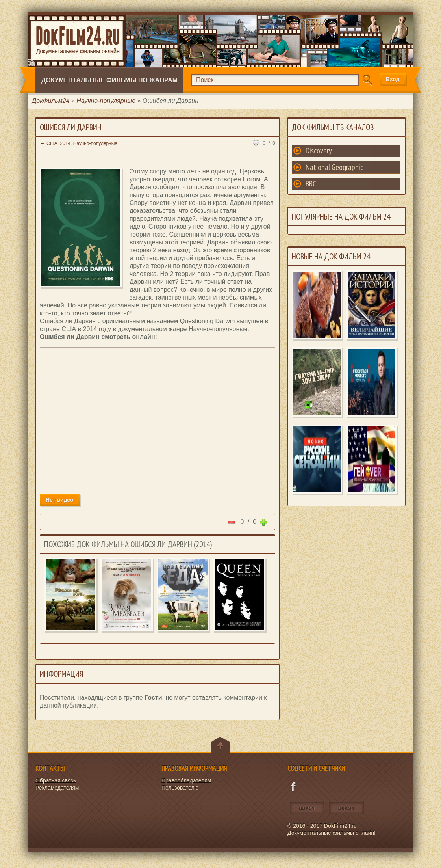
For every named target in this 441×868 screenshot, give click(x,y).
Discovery (319, 151)
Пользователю (180, 788)
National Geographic (334, 167)
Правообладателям (186, 780)
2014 (65, 143)
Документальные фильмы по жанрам (109, 80)
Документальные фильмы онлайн (78, 39)
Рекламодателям (57, 788)
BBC (311, 184)
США (52, 143)
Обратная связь (56, 780)
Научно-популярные (95, 143)
